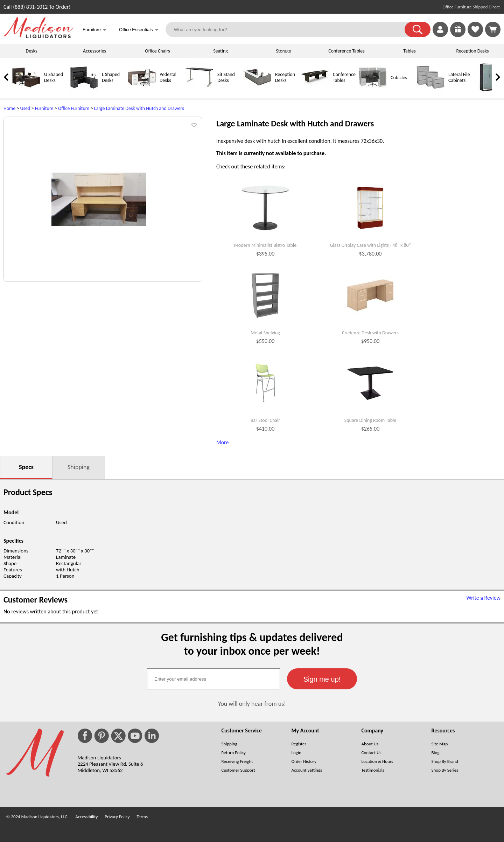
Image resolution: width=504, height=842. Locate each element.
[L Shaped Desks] (84, 90)
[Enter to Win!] (458, 35)
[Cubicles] (373, 90)
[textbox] (213, 679)
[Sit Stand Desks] (199, 90)
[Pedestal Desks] (142, 90)
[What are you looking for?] (290, 29)
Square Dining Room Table (370, 420)
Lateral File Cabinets (459, 77)
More (222, 442)
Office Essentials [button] (139, 30)
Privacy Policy (117, 817)
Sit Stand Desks (226, 77)
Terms (142, 817)
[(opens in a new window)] (497, 121)
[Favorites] (475, 35)
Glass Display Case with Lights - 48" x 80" (370, 245)
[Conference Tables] (315, 90)
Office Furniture (74, 108)
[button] (418, 29)
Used (25, 108)
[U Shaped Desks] (26, 90)
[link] (493, 29)
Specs (26, 467)
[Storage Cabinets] (488, 90)
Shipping (79, 467)
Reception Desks (473, 51)
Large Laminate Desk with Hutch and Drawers (139, 108)
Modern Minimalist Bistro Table (265, 245)
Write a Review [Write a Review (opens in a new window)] (483, 598)
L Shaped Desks (111, 77)
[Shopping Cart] (493, 29)
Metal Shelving (265, 333)
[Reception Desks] (257, 90)
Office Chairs (157, 51)
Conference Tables (346, 51)
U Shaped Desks (54, 77)
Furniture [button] (94, 30)
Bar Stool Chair (265, 420)
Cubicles (399, 78)
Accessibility (86, 817)
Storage (283, 51)
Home (9, 108)
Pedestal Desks (168, 77)
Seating (220, 51)
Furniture (44, 108)
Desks (32, 51)
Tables (409, 51)
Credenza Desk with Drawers (370, 333)
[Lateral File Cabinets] (430, 90)
